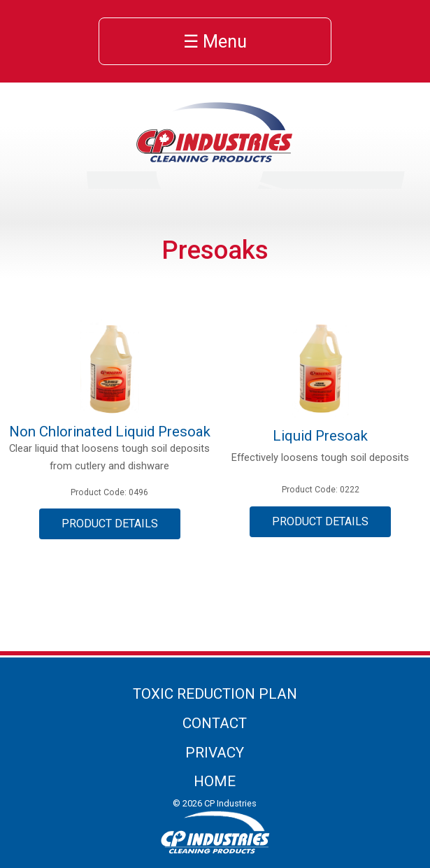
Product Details (110, 524)
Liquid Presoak (320, 436)
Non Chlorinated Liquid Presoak (110, 432)
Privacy (215, 753)
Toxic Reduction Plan (215, 694)
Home (215, 781)
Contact (215, 723)
